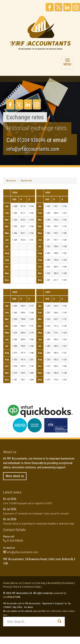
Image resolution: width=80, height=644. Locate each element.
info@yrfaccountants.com (33, 149)
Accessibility (54, 583)
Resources (11, 181)
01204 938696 (31, 140)
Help (38, 587)
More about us (15, 476)
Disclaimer (68, 583)
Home (6, 583)
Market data (26, 181)
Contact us (29, 583)
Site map (41, 583)
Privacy (7, 587)
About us (16, 583)
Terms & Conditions (23, 587)
